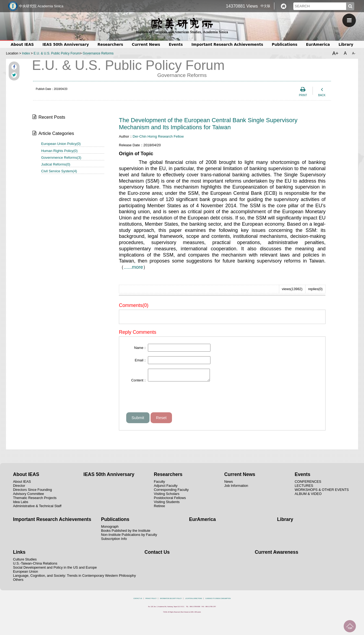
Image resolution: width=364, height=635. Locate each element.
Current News (146, 44)
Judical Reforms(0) (56, 164)
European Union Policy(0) (61, 144)
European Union (26, 574)
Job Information (236, 488)
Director (19, 488)
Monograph (110, 529)
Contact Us (157, 555)
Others (18, 582)
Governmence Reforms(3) (61, 158)
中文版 (265, 6)
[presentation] (167, 401)
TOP (350, 626)
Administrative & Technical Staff (37, 508)
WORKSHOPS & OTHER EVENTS (322, 492)
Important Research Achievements (227, 44)
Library (346, 44)
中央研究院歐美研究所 (182, 26)
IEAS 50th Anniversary (66, 44)
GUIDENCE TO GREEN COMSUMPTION (218, 601)
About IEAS (22, 44)
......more (133, 267)
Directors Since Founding (32, 492)
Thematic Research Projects (35, 500)
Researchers (110, 44)
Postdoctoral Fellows (170, 500)
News (229, 484)
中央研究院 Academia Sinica (41, 6)
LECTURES (304, 488)
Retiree (159, 508)
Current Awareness (277, 555)
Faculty (159, 484)
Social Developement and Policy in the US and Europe (55, 570)
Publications (285, 44)
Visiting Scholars (167, 496)
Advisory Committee (29, 496)
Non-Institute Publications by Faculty (129, 537)
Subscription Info (114, 541)
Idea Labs (21, 504)
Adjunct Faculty (166, 488)
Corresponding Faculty (171, 492)
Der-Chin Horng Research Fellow (158, 136)
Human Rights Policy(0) (59, 151)
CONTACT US (138, 601)
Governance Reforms (98, 53)
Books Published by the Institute (126, 533)
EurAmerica (318, 44)
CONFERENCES (308, 484)
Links (19, 555)
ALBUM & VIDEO (308, 496)
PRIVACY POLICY (151, 601)
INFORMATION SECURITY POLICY (171, 601)
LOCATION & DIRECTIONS (194, 601)
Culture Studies (25, 562)
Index (26, 53)
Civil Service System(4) (59, 171)
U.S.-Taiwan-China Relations (35, 566)
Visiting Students (167, 504)
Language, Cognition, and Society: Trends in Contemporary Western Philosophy (74, 578)
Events (176, 44)
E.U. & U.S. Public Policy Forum (57, 53)
